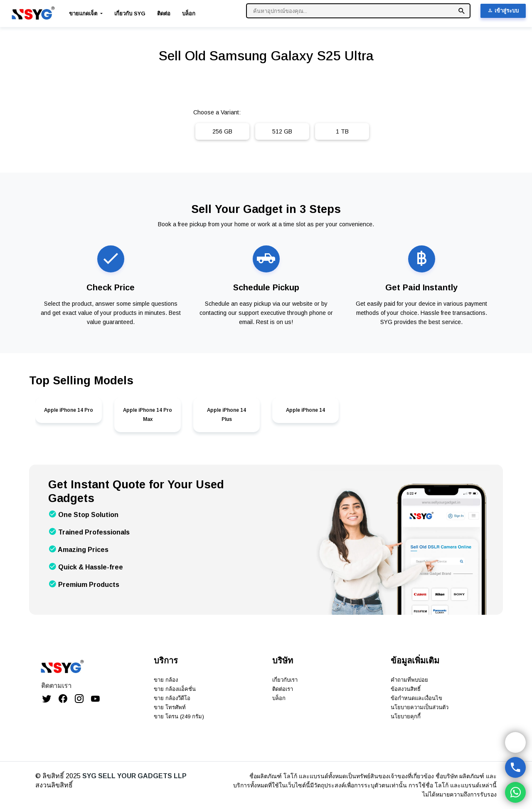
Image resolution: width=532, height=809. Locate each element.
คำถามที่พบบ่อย (409, 680)
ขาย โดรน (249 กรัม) (179, 716)
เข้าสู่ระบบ (503, 11)
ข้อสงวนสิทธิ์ (406, 689)
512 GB (282, 131)
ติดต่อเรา (283, 689)
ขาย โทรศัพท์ (170, 707)
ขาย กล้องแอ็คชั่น (175, 689)
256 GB (222, 131)
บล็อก (189, 14)
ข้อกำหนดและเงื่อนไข (416, 698)
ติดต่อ (164, 14)
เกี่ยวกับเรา (285, 680)
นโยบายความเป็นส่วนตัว (420, 707)
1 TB (342, 131)
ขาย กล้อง (166, 680)
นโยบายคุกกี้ (406, 716)
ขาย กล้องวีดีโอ (172, 698)
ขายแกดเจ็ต (84, 14)
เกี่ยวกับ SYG (130, 14)
